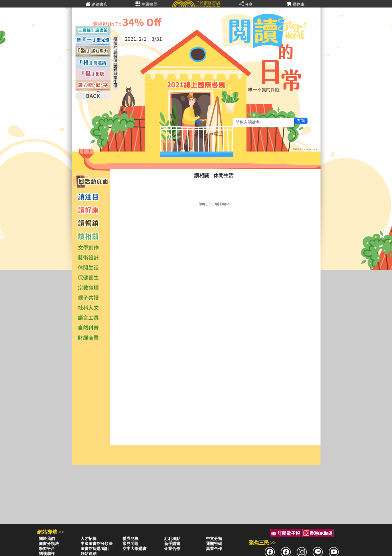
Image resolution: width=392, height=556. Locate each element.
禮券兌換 (130, 539)
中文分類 (214, 539)
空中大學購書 (134, 549)
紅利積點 (172, 539)
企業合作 (172, 549)
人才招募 (88, 539)
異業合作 (214, 549)
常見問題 (130, 544)
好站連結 (88, 554)
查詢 (301, 121)
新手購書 (172, 544)
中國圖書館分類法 (96, 544)
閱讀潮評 (47, 554)
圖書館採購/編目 (95, 549)
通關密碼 (214, 544)
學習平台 (47, 549)
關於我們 (47, 539)
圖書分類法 (49, 544)
